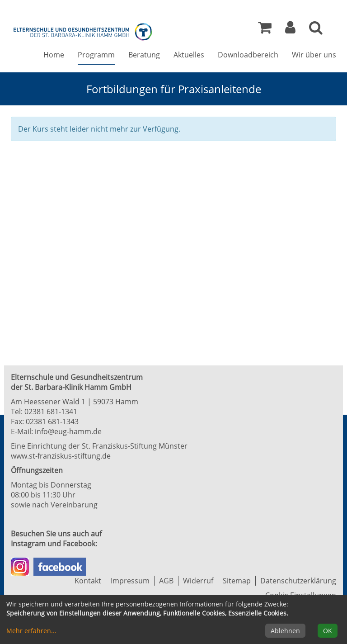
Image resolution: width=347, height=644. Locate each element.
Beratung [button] (144, 55)
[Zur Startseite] (83, 31)
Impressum (130, 581)
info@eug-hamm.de (68, 431)
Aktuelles (189, 55)
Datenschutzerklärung (298, 581)
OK (328, 631)
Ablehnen (285, 631)
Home (54, 55)
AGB (166, 581)
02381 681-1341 (51, 412)
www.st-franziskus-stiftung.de (61, 456)
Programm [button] (96, 55)
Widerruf (198, 581)
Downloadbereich (248, 55)
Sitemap (237, 581)
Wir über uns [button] (314, 55)
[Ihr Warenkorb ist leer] (265, 30)
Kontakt (88, 581)
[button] (290, 30)
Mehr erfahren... (31, 631)
